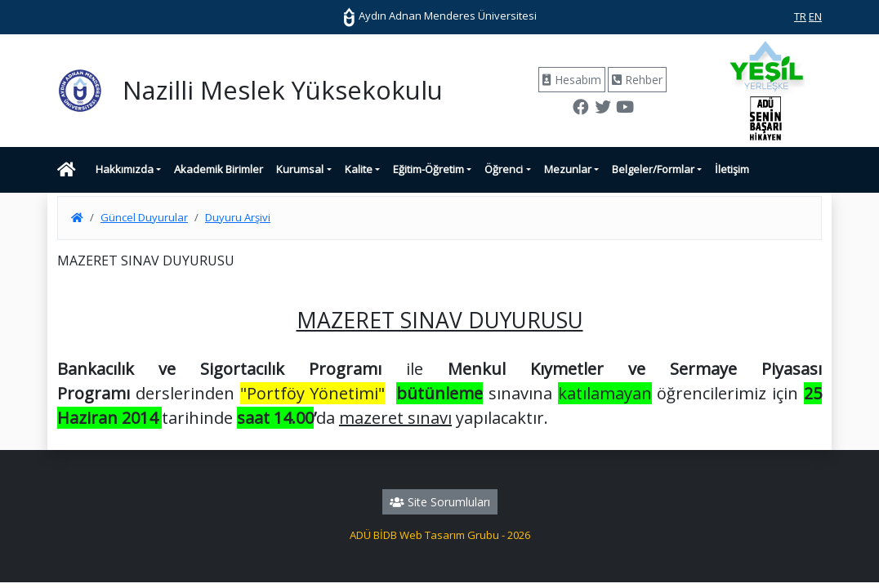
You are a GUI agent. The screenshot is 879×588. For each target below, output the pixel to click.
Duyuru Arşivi (238, 217)
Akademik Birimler (219, 169)
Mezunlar (568, 169)
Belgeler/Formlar (653, 169)
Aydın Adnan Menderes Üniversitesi (439, 16)
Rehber (637, 80)
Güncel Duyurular (144, 217)
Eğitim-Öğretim (428, 169)
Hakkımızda (125, 169)
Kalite (359, 169)
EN (815, 16)
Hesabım (572, 80)
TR (800, 16)
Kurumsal (300, 169)
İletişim (732, 169)
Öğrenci (504, 169)
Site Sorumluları (440, 502)
